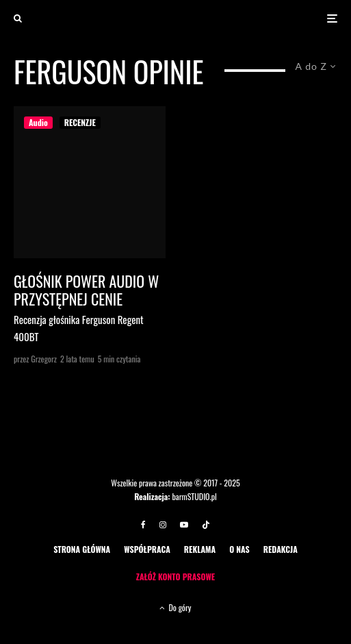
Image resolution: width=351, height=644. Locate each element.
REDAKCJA (281, 549)
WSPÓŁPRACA (147, 549)
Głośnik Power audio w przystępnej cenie (86, 290)
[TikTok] (206, 525)
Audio (38, 122)
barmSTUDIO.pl (194, 496)
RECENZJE (80, 122)
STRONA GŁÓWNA (82, 549)
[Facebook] (143, 525)
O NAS (239, 549)
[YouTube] (184, 525)
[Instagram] (163, 525)
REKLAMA (200, 549)
